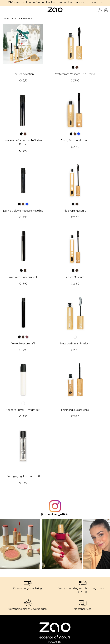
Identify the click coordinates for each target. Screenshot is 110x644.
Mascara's (26, 18)
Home (7, 18)
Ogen (15, 18)
